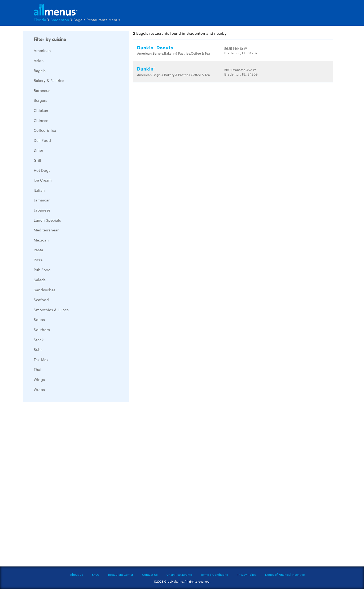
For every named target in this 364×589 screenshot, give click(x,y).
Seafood (41, 300)
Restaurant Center (121, 574)
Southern (42, 329)
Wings (39, 379)
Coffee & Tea (45, 130)
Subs (38, 349)
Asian (39, 60)
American (42, 50)
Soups (39, 319)
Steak (39, 340)
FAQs (96, 574)
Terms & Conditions (214, 574)
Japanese (42, 210)
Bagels (40, 71)
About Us (76, 574)
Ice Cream (43, 180)
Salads (40, 280)
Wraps (39, 389)
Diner (38, 150)
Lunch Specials (47, 220)
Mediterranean (47, 230)
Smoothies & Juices (51, 310)
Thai (38, 369)
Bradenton (60, 20)
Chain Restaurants (179, 574)
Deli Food (42, 140)
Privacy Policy (246, 574)
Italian (39, 190)
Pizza (38, 260)
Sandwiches (45, 290)
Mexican (41, 240)
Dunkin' (146, 69)
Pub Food (42, 270)
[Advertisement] (63, 486)
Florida (40, 20)
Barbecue (42, 90)
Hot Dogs (42, 170)
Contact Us (150, 574)
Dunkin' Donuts (155, 48)
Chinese (41, 120)
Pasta (38, 250)
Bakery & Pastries (49, 80)
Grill (37, 160)
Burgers (40, 100)
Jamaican (42, 200)
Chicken (41, 110)
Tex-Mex (41, 359)
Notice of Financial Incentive (285, 574)
